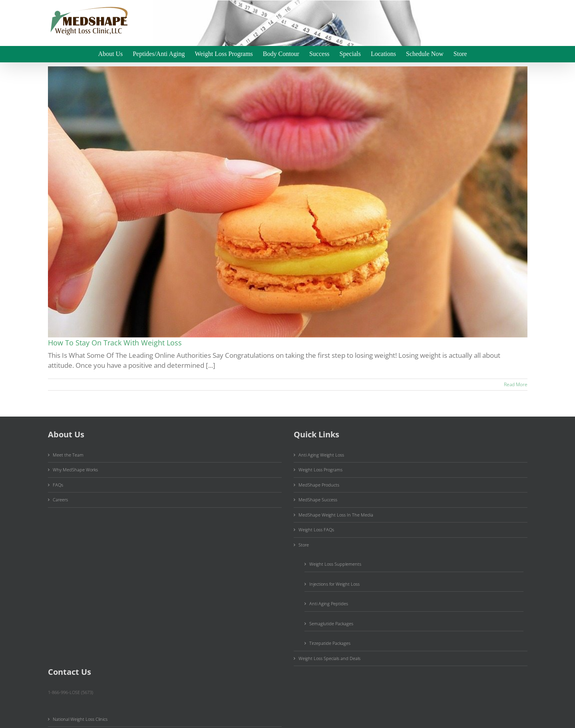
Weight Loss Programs (320, 470)
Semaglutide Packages (331, 623)
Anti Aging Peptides (329, 603)
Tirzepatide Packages (330, 643)
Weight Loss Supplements (335, 564)
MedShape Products (319, 485)
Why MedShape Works (75, 470)
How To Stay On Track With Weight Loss (115, 343)
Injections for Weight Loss (334, 584)
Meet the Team (68, 455)
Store (304, 545)
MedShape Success (318, 500)
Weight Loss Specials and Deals (329, 658)
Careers (60, 500)
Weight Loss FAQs (316, 530)
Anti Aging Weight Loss (321, 455)
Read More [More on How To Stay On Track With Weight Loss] (516, 384)
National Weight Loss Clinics (80, 719)
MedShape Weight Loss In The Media (336, 515)
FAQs (58, 485)
